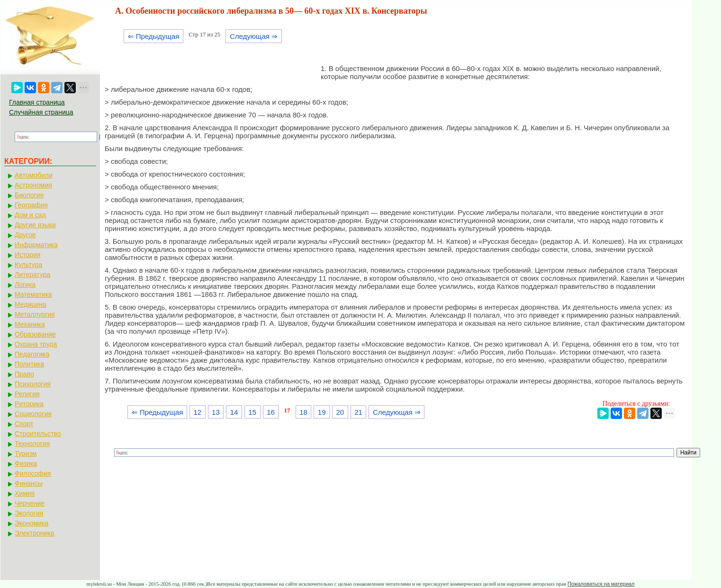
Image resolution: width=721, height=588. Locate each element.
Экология (29, 513)
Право (24, 374)
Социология (33, 414)
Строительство (38, 434)
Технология (32, 444)
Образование (35, 334)
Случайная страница (41, 112)
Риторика (29, 404)
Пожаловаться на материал (601, 584)
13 (216, 412)
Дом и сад (30, 215)
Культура (28, 265)
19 (322, 412)
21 (358, 412)
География (31, 205)
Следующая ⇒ (254, 36)
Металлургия (35, 314)
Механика (30, 324)
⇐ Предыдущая (154, 36)
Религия (27, 394)
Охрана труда (36, 344)
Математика (33, 294)
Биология (29, 195)
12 (197, 412)
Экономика (32, 523)
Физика (26, 463)
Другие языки (35, 225)
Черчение (30, 503)
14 (234, 412)
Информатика (36, 245)
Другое (25, 235)
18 (303, 412)
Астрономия (33, 185)
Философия (33, 473)
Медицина (31, 304)
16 (271, 412)
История (27, 255)
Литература (32, 275)
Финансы (29, 483)
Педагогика (32, 354)
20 (340, 412)
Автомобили (34, 175)
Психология (33, 384)
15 (252, 412)
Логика (25, 285)
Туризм (26, 454)
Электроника (35, 533)
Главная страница (37, 102)
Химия (25, 493)
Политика (29, 364)
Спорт (24, 424)
